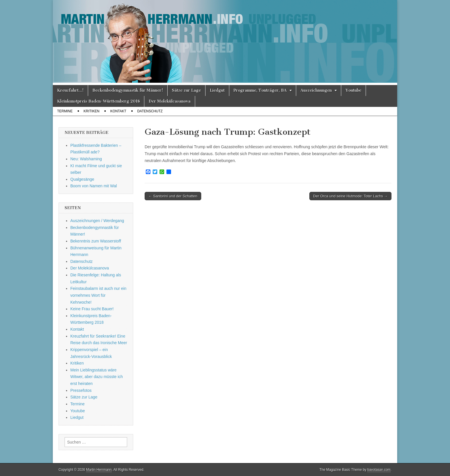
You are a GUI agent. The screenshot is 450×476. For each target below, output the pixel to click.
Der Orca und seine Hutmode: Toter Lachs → (350, 196)
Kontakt (118, 111)
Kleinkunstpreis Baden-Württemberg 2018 (98, 101)
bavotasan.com (379, 470)
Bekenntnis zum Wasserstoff (96, 241)
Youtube (353, 90)
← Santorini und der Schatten (173, 196)
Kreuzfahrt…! (70, 90)
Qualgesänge (82, 179)
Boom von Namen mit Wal (94, 186)
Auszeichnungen (316, 90)
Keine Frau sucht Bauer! (92, 309)
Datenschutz (150, 111)
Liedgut (217, 90)
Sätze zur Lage (186, 90)
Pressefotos (81, 390)
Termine (65, 111)
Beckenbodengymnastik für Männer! (128, 90)
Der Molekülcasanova (170, 101)
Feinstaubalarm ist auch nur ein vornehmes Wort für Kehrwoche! (98, 295)
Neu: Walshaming (86, 159)
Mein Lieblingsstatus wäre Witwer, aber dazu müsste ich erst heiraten (97, 377)
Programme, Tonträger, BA (260, 90)
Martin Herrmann (99, 470)
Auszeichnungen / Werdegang (97, 221)
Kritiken (91, 111)
